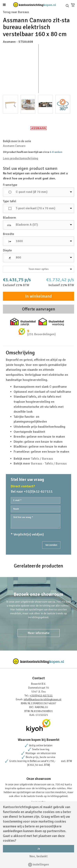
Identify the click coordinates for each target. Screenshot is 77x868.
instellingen (38, 865)
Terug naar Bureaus (16, 12)
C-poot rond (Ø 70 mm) (32, 192)
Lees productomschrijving (21, 158)
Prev (8, 69)
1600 (19, 241)
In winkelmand (38, 296)
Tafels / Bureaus (42, 459)
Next (69, 69)
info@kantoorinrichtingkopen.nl (43, 699)
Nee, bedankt (38, 856)
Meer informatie (39, 633)
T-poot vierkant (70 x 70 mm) (36, 208)
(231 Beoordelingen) (41, 334)
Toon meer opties (50, 269)
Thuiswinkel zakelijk (23, 322)
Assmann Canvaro (14, 146)
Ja (39, 849)
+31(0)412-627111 (41, 696)
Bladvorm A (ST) (27, 225)
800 (18, 257)
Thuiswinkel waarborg (51, 322)
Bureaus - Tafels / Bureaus (49, 464)
